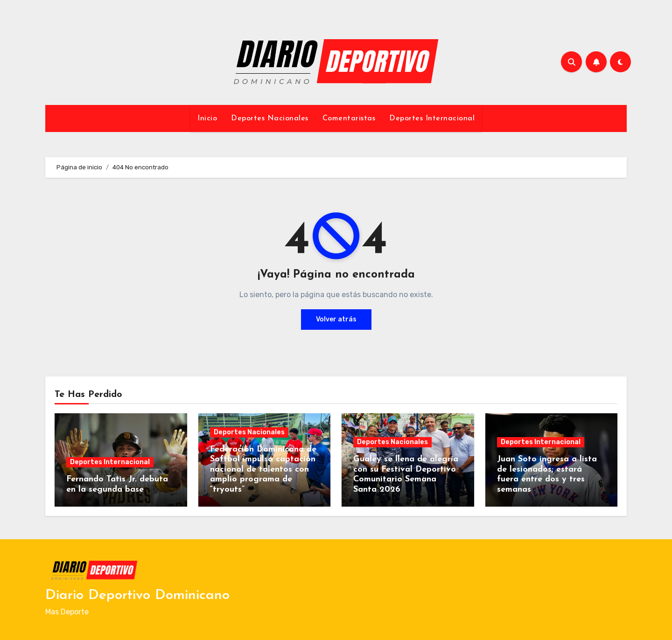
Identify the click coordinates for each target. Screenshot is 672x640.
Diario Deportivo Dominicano (137, 595)
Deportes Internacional (432, 118)
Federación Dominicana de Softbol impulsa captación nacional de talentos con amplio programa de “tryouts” (263, 470)
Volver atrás (336, 319)
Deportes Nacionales (270, 118)
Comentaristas (349, 118)
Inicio (207, 118)
